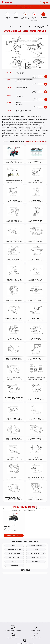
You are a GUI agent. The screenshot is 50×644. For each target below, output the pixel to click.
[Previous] (21, 27)
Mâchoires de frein (36, 557)
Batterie (36, 550)
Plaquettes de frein (14, 557)
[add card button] (46, 76)
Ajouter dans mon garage (14, 535)
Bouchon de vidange (14, 553)
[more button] (43, 76)
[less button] (39, 76)
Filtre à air (14, 561)
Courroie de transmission (36, 546)
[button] (47, 26)
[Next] (29, 27)
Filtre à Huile (36, 561)
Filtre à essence (14, 565)
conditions (27, 7)
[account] (41, 2)
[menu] (47, 2)
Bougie (14, 546)
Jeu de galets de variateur (14, 550)
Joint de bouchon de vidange (36, 553)
